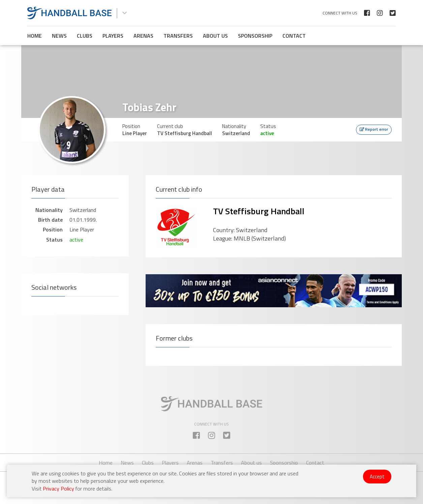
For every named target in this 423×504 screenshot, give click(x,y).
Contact (294, 36)
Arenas (143, 36)
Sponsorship (255, 36)
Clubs (85, 36)
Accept (377, 477)
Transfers (178, 36)
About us (215, 36)
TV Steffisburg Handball (259, 211)
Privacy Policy (58, 489)
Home (35, 36)
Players (113, 36)
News (59, 36)
